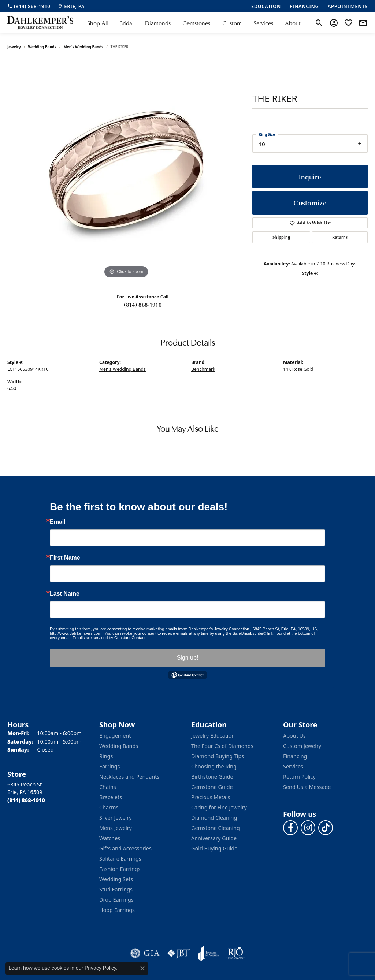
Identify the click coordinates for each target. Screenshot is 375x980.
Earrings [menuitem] (109, 766)
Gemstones (196, 23)
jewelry (14, 47)
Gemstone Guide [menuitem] (212, 787)
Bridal (126, 23)
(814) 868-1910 (142, 305)
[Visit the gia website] (145, 953)
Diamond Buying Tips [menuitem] (218, 756)
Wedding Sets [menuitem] (116, 879)
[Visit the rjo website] (235, 953)
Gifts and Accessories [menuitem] (125, 848)
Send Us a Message (307, 787)
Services (263, 23)
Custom (232, 23)
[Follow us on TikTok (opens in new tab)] (326, 828)
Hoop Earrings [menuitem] (117, 910)
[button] (319, 23)
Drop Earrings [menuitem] (116, 900)
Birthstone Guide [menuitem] (212, 777)
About (293, 23)
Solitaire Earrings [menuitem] (120, 859)
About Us (294, 736)
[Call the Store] (26, 800)
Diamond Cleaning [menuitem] (214, 818)
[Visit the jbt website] (179, 953)
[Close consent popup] (142, 968)
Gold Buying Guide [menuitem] (214, 848)
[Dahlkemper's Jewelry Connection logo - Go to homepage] (40, 23)
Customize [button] (310, 203)
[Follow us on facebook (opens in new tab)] (290, 828)
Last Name (65, 594)
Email (58, 522)
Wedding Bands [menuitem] (119, 746)
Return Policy (299, 777)
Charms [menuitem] (109, 807)
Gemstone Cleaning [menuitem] (216, 828)
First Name (65, 558)
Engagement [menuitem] (115, 736)
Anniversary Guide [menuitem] (214, 838)
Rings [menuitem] (106, 756)
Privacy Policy (100, 968)
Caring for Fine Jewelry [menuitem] (219, 807)
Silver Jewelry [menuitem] (116, 818)
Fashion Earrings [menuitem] (120, 869)
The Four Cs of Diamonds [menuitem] (222, 746)
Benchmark (203, 369)
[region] (126, 171)
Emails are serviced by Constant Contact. (109, 638)
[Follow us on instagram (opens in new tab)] (308, 828)
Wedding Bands (42, 47)
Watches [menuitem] (110, 838)
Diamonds (158, 23)
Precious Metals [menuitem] (211, 797)
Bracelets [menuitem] (111, 797)
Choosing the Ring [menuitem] (214, 766)
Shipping (281, 237)
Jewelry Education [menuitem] (213, 736)
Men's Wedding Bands (83, 47)
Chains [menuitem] (108, 787)
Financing (295, 756)
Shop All (97, 23)
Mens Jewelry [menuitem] (116, 828)
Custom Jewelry (302, 746)
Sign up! (188, 658)
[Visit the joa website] (208, 953)
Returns (340, 237)
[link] (29, 6)
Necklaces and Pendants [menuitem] (129, 777)
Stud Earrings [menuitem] (116, 889)
